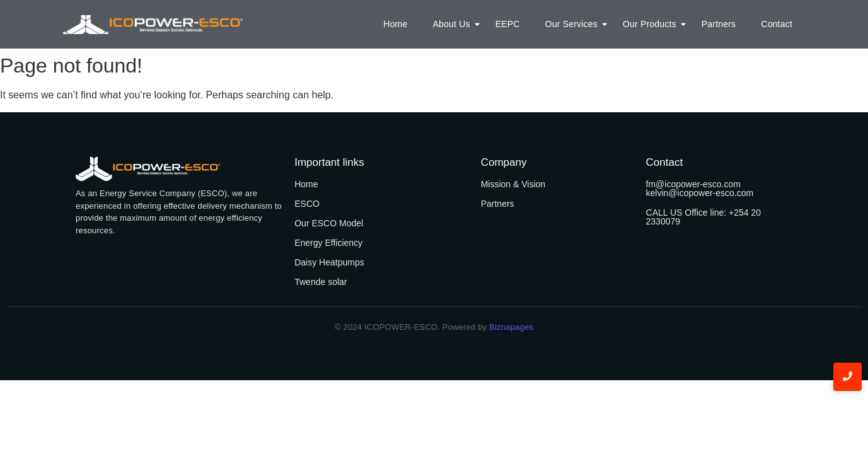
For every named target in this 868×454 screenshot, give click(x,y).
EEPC (508, 24)
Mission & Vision (513, 184)
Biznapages (510, 327)
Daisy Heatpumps (329, 262)
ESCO (307, 204)
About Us (454, 24)
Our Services (575, 24)
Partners (719, 24)
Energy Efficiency (328, 243)
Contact (777, 24)
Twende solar (321, 282)
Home (395, 24)
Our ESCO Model (329, 223)
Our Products (653, 24)
